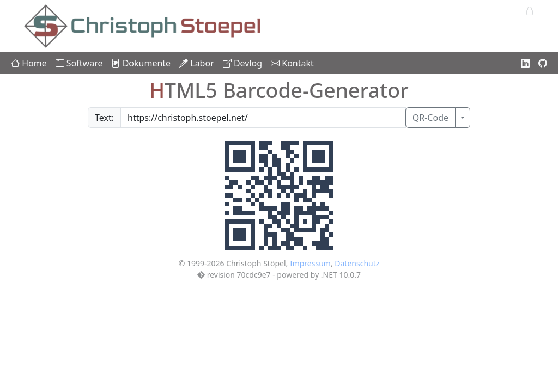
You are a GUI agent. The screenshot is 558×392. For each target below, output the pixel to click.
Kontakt (292, 63)
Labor (197, 63)
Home (29, 63)
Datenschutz (357, 263)
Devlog (242, 63)
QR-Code (430, 118)
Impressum (310, 263)
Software (79, 63)
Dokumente (141, 63)
